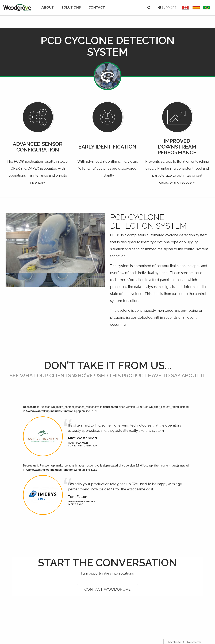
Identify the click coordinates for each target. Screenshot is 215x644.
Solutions (71, 8)
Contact (97, 8)
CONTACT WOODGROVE (107, 589)
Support (167, 8)
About (48, 8)
